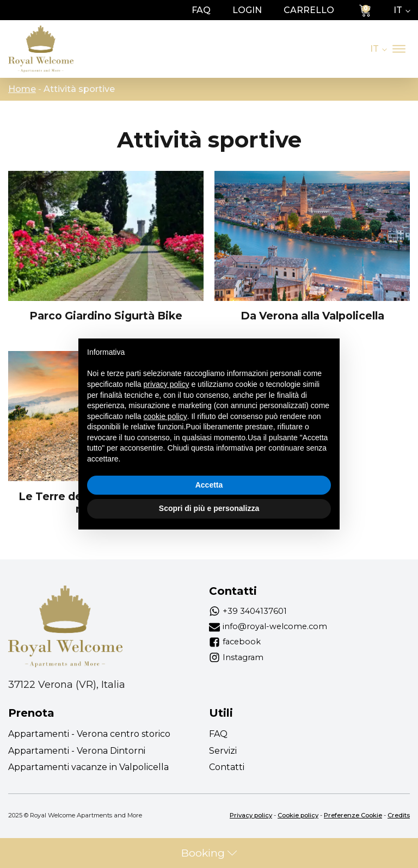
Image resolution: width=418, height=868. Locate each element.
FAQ (201, 10)
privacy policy (167, 384)
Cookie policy (298, 815)
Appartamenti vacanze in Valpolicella (88, 767)
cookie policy (165, 416)
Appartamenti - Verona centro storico (89, 734)
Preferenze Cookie (353, 815)
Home (22, 89)
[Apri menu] (399, 49)
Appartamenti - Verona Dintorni (77, 751)
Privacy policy (251, 815)
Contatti (227, 767)
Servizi (223, 751)
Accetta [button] (209, 485)
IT (398, 10)
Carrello (309, 10)
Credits (399, 815)
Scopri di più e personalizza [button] (209, 508)
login (247, 10)
